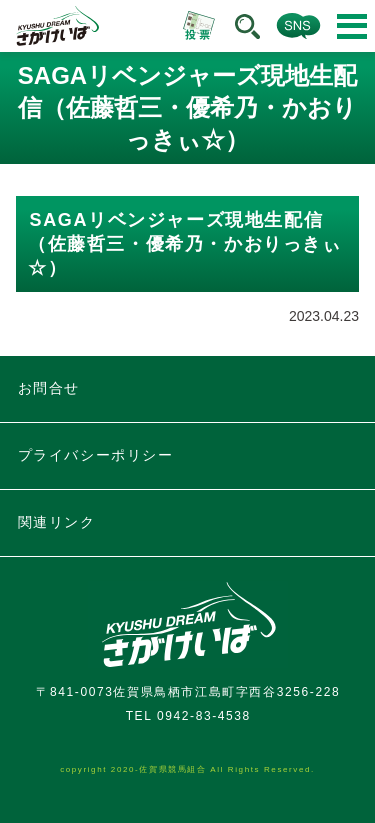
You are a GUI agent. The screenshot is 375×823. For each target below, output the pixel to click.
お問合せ (49, 388)
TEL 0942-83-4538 (188, 716)
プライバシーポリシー (96, 455)
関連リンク (57, 522)
